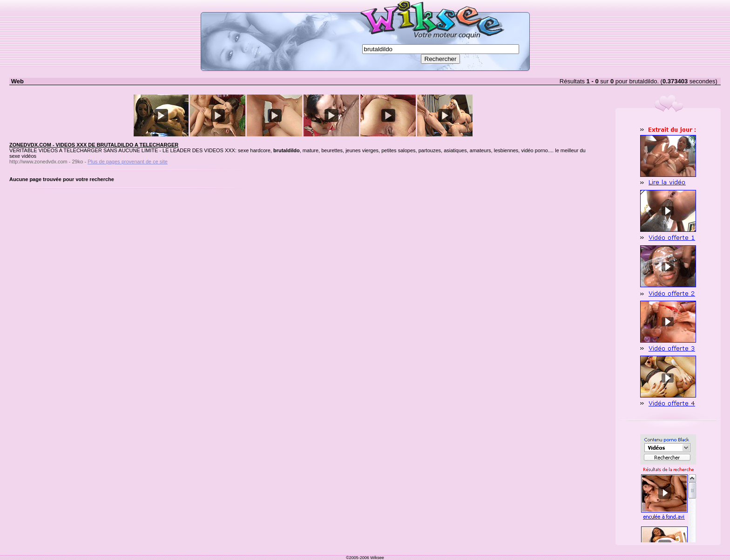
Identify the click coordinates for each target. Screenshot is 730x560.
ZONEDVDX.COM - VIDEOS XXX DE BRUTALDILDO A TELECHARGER (94, 145)
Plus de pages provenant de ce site (128, 162)
